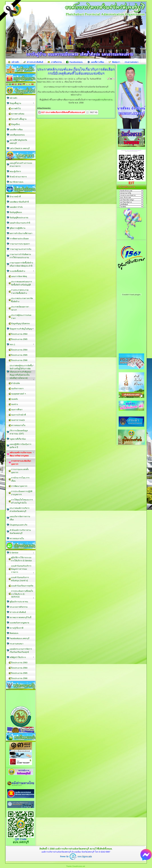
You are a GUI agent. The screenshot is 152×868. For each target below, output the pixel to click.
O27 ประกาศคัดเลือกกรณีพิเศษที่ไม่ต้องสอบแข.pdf (63, 112)
